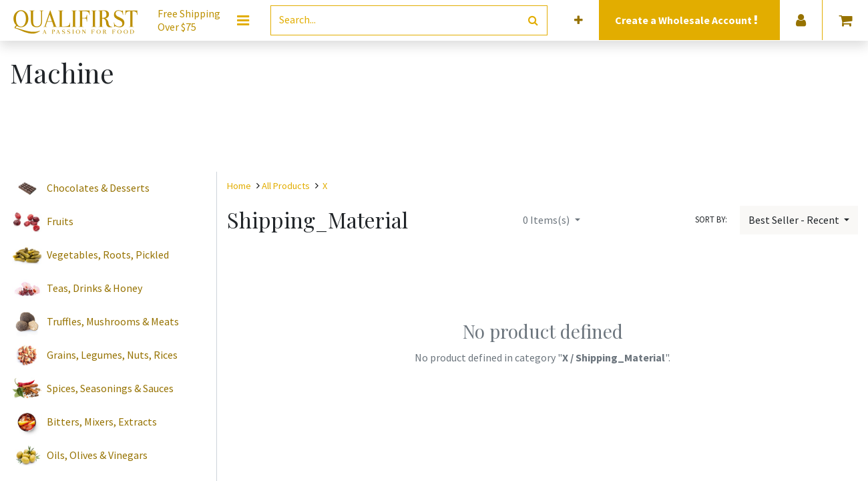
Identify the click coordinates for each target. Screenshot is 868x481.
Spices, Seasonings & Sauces (110, 388)
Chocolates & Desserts (98, 188)
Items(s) (547, 220)
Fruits (60, 221)
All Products (286, 186)
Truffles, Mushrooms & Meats (113, 321)
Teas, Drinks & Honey (94, 288)
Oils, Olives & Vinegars (97, 455)
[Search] (533, 20)
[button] (579, 20)
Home (239, 186)
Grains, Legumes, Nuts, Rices (112, 355)
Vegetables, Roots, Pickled (108, 255)
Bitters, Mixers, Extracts (102, 422)
